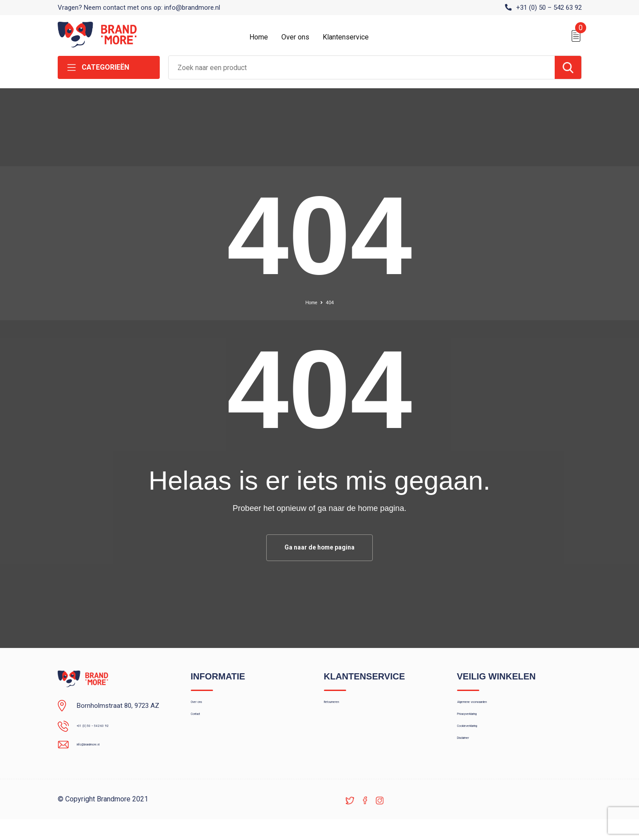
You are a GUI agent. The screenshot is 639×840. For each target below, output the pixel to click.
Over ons (295, 37)
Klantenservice (346, 37)
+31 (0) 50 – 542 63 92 (549, 8)
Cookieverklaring (481, 747)
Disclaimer (472, 766)
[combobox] (362, 67)
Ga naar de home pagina (319, 549)
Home (259, 37)
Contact (203, 728)
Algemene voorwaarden (492, 709)
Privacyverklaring (481, 728)
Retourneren (342, 709)
